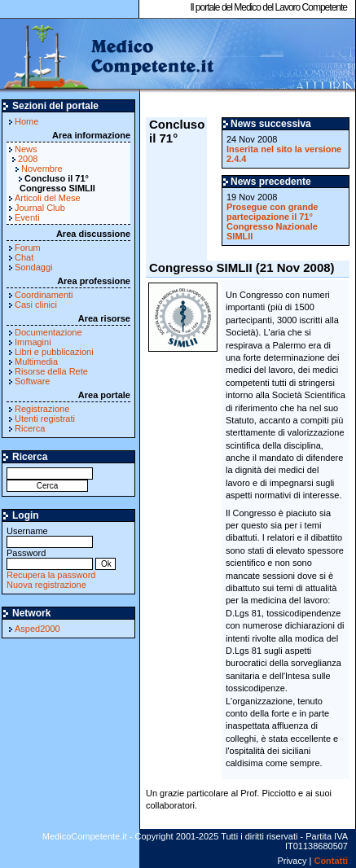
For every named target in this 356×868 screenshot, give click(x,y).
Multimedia (36, 362)
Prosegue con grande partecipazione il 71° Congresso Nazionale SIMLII (272, 221)
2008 (28, 159)
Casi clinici (36, 305)
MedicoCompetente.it (108, 55)
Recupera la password (51, 575)
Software (32, 381)
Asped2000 (37, 629)
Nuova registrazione (46, 585)
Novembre (42, 169)
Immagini (33, 342)
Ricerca (30, 428)
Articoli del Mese (48, 198)
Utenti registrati (45, 419)
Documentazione (48, 332)
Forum (28, 248)
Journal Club (40, 208)
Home (26, 121)
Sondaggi (34, 267)
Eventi (27, 217)
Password (50, 558)
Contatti (331, 861)
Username (50, 536)
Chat (24, 257)
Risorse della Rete (51, 371)
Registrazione (42, 409)
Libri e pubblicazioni (54, 352)
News (26, 149)
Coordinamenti (44, 295)
